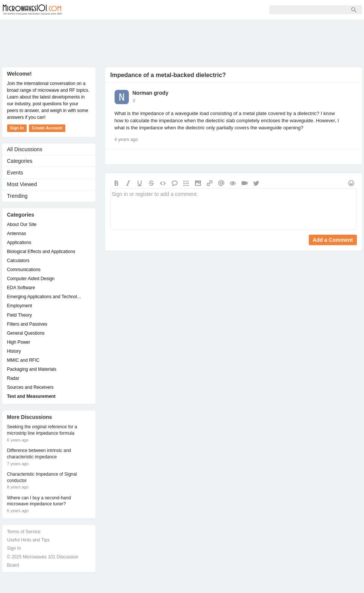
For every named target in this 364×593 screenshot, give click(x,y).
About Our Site (22, 224)
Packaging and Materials (32, 369)
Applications (19, 243)
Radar (13, 378)
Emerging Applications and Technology (45, 297)
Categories (20, 161)
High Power (19, 342)
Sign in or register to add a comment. (234, 209)
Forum (87, 10)
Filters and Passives (27, 324)
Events (15, 173)
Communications (24, 270)
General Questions (26, 333)
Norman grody (151, 93)
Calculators (18, 261)
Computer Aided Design (31, 279)
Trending (17, 196)
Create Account (47, 128)
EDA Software (21, 288)
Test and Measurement (31, 396)
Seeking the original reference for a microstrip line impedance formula (42, 430)
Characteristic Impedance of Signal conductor (42, 477)
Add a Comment (333, 240)
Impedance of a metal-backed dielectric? (168, 75)
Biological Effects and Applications (41, 252)
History (14, 351)
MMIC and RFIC (23, 360)
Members (120, 10)
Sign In (186, 10)
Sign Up (155, 10)
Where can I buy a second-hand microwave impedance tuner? (39, 501)
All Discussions (25, 149)
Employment (20, 306)
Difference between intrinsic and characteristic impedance (39, 454)
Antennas (17, 234)
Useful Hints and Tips (28, 540)
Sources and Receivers (30, 387)
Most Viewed (22, 184)
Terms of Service (24, 532)
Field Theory (20, 315)
